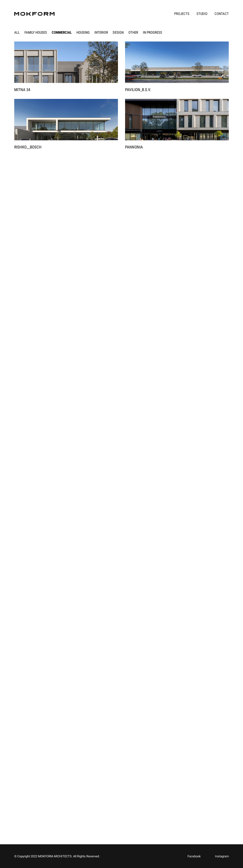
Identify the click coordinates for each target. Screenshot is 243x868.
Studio (202, 14)
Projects (182, 14)
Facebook (194, 856)
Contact (222, 14)
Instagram (222, 856)
